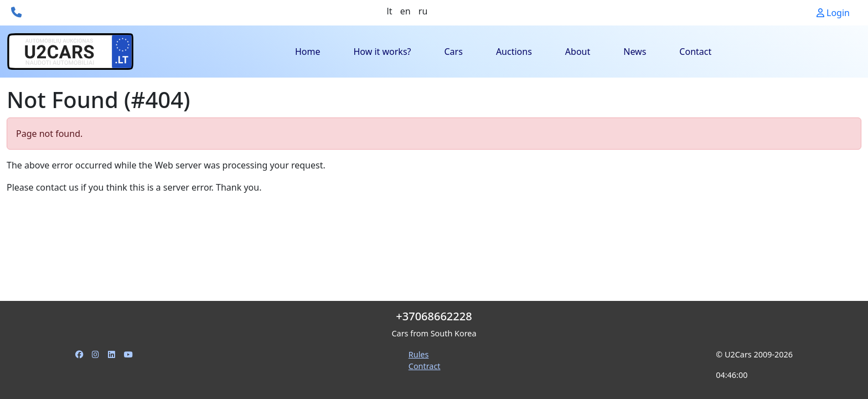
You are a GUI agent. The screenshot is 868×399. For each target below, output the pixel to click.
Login (833, 13)
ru (423, 11)
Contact (695, 52)
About (578, 52)
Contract (425, 366)
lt (390, 11)
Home (308, 52)
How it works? (382, 52)
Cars (454, 52)
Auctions (514, 52)
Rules (419, 354)
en (405, 11)
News (635, 52)
